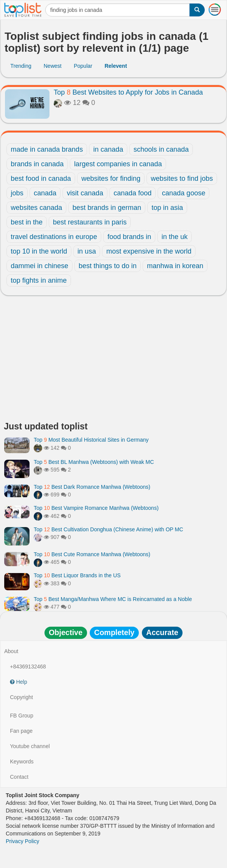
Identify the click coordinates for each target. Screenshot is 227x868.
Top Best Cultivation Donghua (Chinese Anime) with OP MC (109, 529)
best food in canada (41, 179)
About (11, 651)
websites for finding (111, 179)
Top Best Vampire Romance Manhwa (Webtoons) (96, 508)
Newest (53, 66)
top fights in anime (39, 280)
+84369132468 (28, 667)
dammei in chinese (39, 266)
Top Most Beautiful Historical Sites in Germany (91, 440)
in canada (108, 149)
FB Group (22, 716)
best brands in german (107, 208)
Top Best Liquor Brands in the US (77, 575)
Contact (19, 777)
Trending (21, 66)
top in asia (167, 208)
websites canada (36, 208)
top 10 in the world (39, 251)
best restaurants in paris (90, 222)
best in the (27, 222)
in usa (87, 251)
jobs (17, 193)
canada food (132, 193)
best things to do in (108, 266)
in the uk (174, 237)
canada (45, 193)
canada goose (183, 193)
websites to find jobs (182, 179)
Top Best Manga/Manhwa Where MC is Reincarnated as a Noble (113, 599)
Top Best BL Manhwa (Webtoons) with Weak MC (94, 462)
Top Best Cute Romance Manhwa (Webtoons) (92, 554)
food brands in (129, 237)
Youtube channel (30, 746)
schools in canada (161, 149)
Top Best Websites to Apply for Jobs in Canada (128, 92)
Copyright (21, 697)
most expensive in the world (149, 251)
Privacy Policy (22, 841)
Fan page (21, 731)
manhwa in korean (175, 266)
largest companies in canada (118, 164)
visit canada (85, 193)
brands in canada (37, 164)
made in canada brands (47, 149)
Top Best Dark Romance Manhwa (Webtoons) (92, 487)
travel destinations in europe (54, 237)
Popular (83, 66)
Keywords (22, 762)
